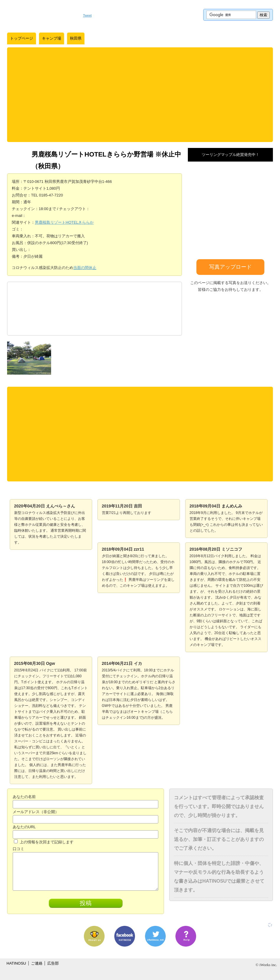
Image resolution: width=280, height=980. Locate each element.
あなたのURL (24, 827)
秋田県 (76, 38)
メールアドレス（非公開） (36, 812)
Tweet (87, 15)
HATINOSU (16, 963)
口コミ (18, 849)
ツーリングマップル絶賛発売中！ (231, 155)
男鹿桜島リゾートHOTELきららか (64, 222)
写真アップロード (230, 267)
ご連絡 (37, 963)
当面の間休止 (85, 268)
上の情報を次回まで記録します (44, 842)
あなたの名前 (24, 797)
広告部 (53, 963)
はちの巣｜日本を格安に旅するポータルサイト (42, 15)
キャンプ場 (52, 38)
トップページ (22, 38)
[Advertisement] (140, 95)
